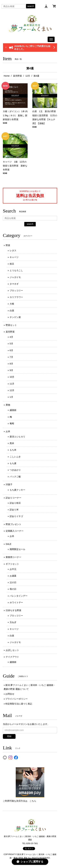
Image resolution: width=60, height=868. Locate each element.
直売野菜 (17, 76)
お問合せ (10, 694)
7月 (11, 357)
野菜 (8, 245)
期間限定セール (17, 549)
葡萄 (12, 423)
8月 (11, 364)
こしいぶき (15, 457)
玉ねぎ (13, 622)
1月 (11, 397)
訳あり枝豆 (15, 503)
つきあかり (15, 470)
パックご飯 (15, 477)
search (31, 6)
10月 (12, 377)
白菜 (12, 311)
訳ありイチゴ (16, 516)
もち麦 (13, 463)
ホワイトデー (16, 602)
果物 (8, 405)
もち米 (13, 450)
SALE (9, 544)
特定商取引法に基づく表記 (19, 704)
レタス (13, 251)
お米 (8, 431)
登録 (9, 736)
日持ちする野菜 (13, 610)
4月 (11, 337)
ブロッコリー (16, 290)
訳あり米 (14, 510)
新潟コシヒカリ (17, 437)
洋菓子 (9, 484)
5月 (11, 344)
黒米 (12, 443)
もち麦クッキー (17, 490)
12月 (28, 76)
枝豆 (12, 264)
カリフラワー (16, 297)
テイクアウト (12, 657)
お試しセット (12, 650)
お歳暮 (13, 576)
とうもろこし (16, 270)
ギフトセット (12, 564)
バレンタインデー (19, 596)
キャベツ (14, 257)
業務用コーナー (13, 557)
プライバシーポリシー (17, 699)
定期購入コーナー (15, 531)
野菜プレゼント (13, 524)
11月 (12, 384)
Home (7, 76)
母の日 (13, 589)
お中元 (13, 569)
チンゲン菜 (15, 317)
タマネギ (14, 284)
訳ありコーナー (13, 498)
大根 (12, 304)
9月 (11, 370)
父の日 (13, 582)
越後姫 (13, 410)
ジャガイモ (15, 277)
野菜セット (11, 325)
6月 (11, 350)
